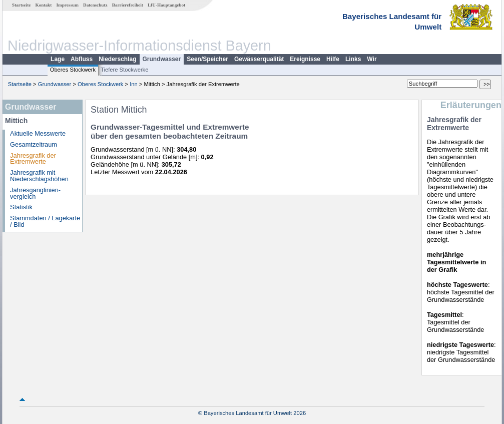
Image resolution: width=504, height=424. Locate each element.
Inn (134, 84)
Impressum (68, 5)
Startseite (21, 5)
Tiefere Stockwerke (124, 70)
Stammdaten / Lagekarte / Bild (45, 221)
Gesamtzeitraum (34, 144)
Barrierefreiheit (128, 5)
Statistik (21, 207)
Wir (372, 59)
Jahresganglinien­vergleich (35, 193)
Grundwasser (162, 59)
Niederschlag (117, 59)
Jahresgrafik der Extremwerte (33, 159)
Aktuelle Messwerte (38, 133)
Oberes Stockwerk (73, 70)
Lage (58, 59)
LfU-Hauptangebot (166, 5)
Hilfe (333, 59)
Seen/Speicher (207, 59)
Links (353, 59)
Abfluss (82, 59)
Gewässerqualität (259, 59)
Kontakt (44, 5)
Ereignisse (305, 59)
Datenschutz (95, 5)
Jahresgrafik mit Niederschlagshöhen (39, 176)
